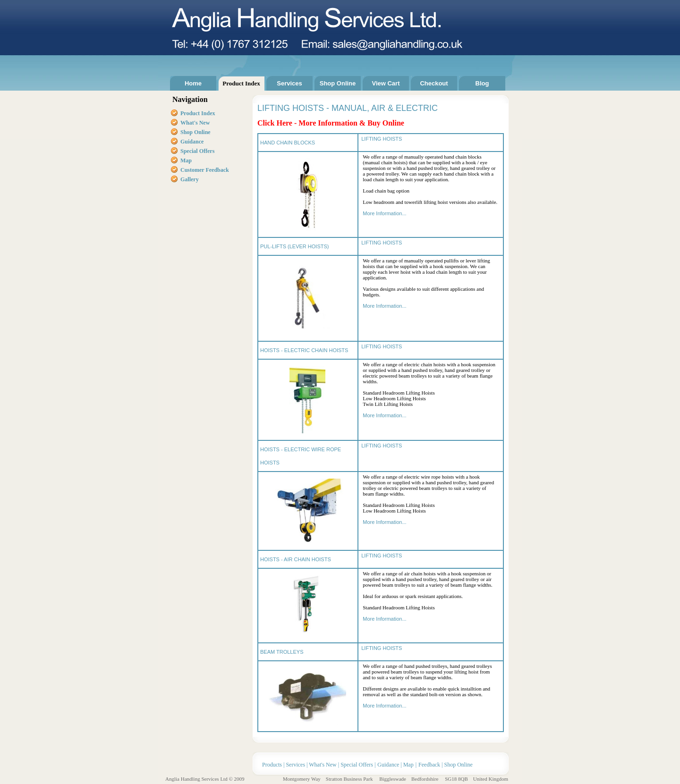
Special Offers (197, 151)
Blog (482, 83)
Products (273, 765)
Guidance (192, 142)
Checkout (434, 83)
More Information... (384, 213)
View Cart (386, 83)
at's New (200, 123)
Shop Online (338, 83)
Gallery (190, 179)
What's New (323, 765)
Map (186, 160)
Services (289, 83)
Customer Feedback (205, 170)
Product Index (241, 83)
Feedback (429, 765)
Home (193, 83)
